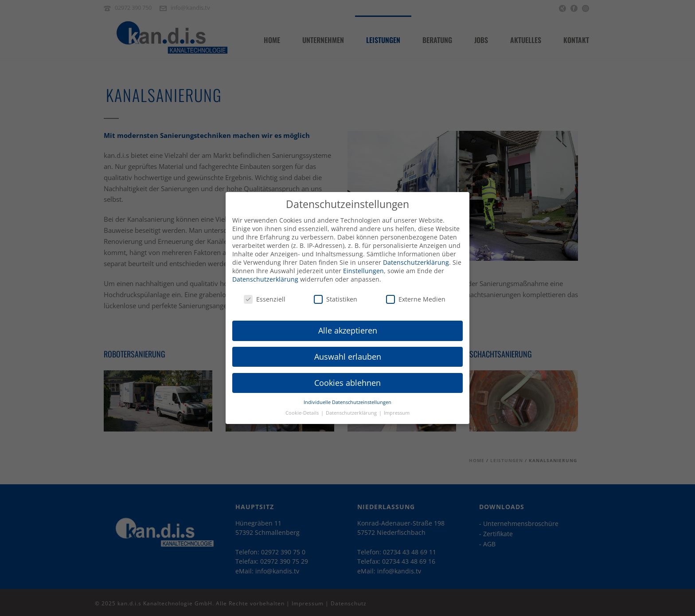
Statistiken (336, 296)
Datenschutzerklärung (416, 258)
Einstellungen (363, 267)
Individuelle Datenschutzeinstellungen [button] (347, 398)
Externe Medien (416, 296)
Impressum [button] (397, 409)
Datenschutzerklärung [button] (352, 409)
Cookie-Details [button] (303, 409)
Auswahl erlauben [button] (348, 353)
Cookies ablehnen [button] (347, 379)
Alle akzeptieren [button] (348, 326)
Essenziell (265, 296)
